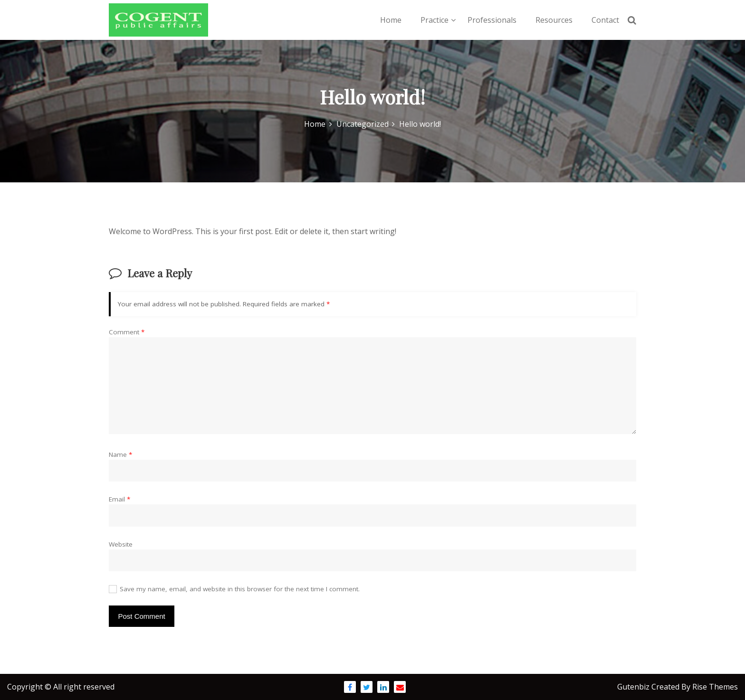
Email (119, 499)
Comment (127, 332)
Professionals (492, 20)
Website (121, 544)
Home (391, 20)
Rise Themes (715, 687)
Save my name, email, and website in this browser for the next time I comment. (240, 589)
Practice (435, 20)
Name (120, 454)
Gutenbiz (634, 687)
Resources (554, 20)
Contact (605, 20)
